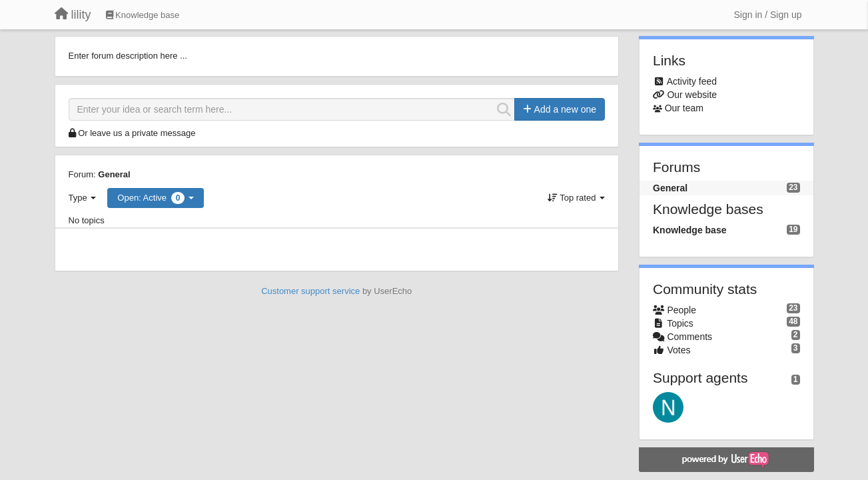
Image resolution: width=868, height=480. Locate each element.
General (114, 174)
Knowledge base (689, 230)
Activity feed (692, 81)
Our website (692, 95)
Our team (684, 108)
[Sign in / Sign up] (768, 15)
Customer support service (310, 291)
